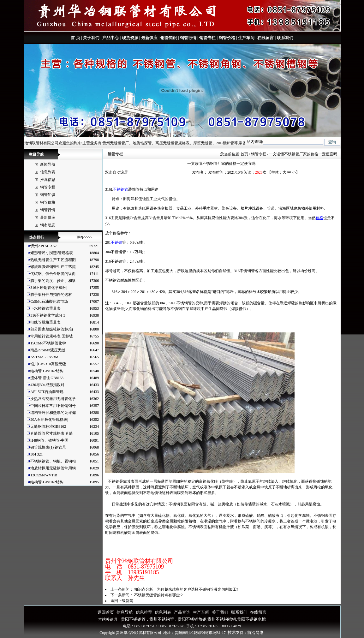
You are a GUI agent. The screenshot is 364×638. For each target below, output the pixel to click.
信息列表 (48, 172)
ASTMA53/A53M (44, 357)
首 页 (75, 38)
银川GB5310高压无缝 (48, 364)
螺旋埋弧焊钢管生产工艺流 (53, 267)
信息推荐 (144, 612)
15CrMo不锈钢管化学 (48, 343)
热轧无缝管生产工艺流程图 (53, 260)
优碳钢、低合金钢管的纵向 (53, 274)
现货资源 (130, 38)
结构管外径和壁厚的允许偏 (53, 413)
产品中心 (110, 38)
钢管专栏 (207, 38)
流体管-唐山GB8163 (47, 378)
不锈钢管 (121, 189)
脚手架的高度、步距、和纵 (53, 281)
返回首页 (106, 612)
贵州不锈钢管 (162, 619)
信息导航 (125, 612)
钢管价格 (227, 38)
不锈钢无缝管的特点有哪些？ (159, 595)
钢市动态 (48, 225)
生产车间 (246, 38)
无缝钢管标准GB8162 (48, 426)
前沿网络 (255, 632)
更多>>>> (84, 237)
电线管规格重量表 (45, 322)
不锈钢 (116, 242)
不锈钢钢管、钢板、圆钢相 (53, 461)
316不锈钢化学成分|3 (48, 315)
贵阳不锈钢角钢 (192, 619)
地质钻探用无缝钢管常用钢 (53, 468)
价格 (319, 218)
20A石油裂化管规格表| (49, 420)
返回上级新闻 (122, 601)
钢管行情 (188, 38)
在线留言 (266, 38)
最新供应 (149, 38)
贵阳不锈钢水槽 (251, 619)
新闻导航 (48, 164)
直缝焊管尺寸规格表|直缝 (51, 433)
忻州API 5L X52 (43, 246)
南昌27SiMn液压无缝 (48, 350)
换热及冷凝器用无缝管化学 (53, 399)
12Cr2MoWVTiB (44, 475)
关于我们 (91, 38)
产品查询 (182, 612)
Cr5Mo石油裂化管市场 (49, 301)
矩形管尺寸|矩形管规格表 (51, 253)
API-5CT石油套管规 (47, 392)
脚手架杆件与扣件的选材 (51, 295)
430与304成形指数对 (47, 385)
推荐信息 (48, 180)
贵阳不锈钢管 (133, 619)
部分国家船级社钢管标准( (52, 329)
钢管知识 (169, 38)
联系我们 (284, 38)
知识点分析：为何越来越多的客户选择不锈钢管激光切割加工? (186, 589)
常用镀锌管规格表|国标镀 (51, 336)
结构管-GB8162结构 (47, 371)
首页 (244, 154)
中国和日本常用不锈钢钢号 (53, 406)
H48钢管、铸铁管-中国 (49, 440)
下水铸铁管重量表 (45, 308)
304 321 (36, 454)
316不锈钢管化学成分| (49, 288)
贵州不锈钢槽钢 (222, 619)
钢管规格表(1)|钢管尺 (48, 447)
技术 (232, 632)
